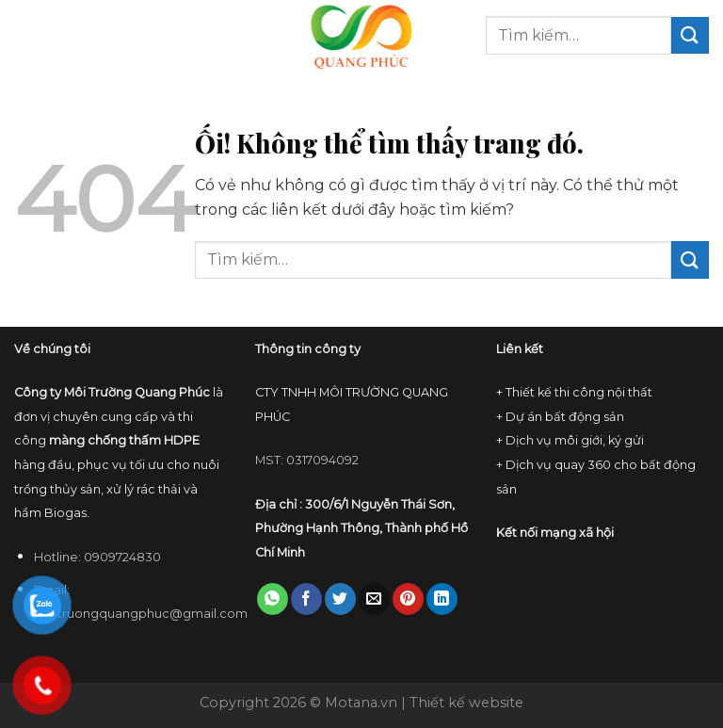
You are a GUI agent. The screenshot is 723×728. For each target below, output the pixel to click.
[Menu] (25, 35)
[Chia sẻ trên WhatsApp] (273, 599)
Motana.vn (361, 703)
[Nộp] (690, 35)
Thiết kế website (466, 703)
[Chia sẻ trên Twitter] (340, 599)
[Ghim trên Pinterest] (408, 599)
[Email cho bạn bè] (374, 599)
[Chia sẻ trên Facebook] (306, 599)
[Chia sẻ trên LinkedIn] (442, 599)
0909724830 (122, 557)
